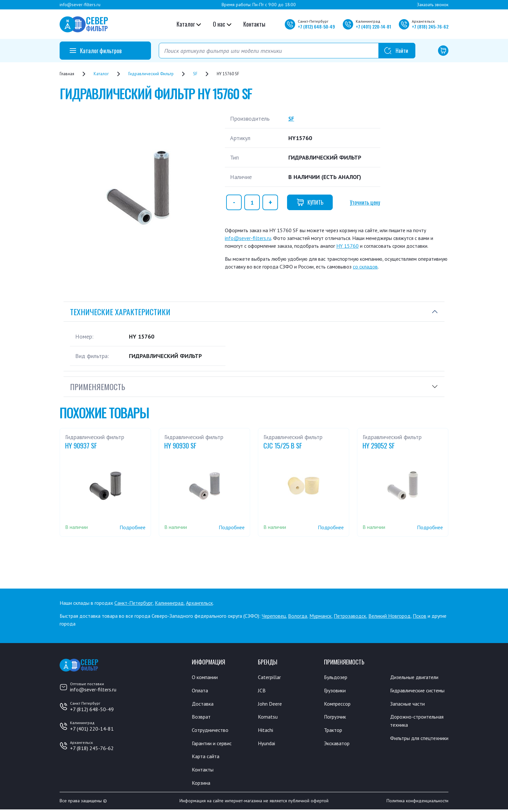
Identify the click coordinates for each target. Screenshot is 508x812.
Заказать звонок (433, 5)
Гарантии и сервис (214, 745)
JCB (262, 691)
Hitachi (266, 731)
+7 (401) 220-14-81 (92, 729)
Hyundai (267, 745)
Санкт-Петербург (133, 603)
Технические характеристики (120, 312)
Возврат (202, 718)
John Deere (271, 704)
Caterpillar (270, 677)
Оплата (200, 691)
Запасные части (409, 712)
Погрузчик (337, 718)
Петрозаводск (350, 616)
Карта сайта (207, 758)
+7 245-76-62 (430, 26)
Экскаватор (338, 745)
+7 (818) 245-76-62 (92, 748)
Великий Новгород (389, 616)
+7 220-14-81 (373, 26)
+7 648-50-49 (316, 26)
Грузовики (336, 691)
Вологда (298, 616)
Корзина (202, 785)
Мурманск (320, 616)
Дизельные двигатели (417, 677)
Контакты (254, 24)
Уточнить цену (365, 202)
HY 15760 (347, 246)
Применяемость (98, 387)
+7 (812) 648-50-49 (92, 709)
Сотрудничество (212, 731)
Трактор (334, 731)
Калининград (169, 603)
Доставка (204, 704)
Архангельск (199, 603)
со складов (365, 267)
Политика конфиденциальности (417, 803)
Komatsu (268, 718)
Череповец (274, 616)
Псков (420, 616)
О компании (206, 677)
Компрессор (339, 704)
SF (291, 119)
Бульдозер (337, 677)
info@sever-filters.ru (80, 5)
